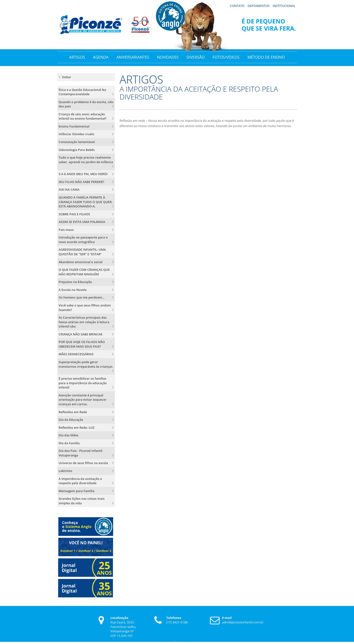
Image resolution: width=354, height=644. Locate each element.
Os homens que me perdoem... (82, 297)
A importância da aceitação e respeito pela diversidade (80, 480)
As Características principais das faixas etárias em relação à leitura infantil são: (84, 321)
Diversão (196, 56)
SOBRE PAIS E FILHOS (74, 213)
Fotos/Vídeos (226, 56)
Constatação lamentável (77, 141)
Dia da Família (69, 442)
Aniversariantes (133, 56)
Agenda (101, 56)
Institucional (284, 5)
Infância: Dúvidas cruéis (76, 133)
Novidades (168, 56)
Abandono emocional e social (80, 261)
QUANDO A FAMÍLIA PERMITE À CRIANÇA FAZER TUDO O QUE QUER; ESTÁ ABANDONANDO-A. (86, 201)
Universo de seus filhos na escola (83, 462)
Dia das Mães (69, 434)
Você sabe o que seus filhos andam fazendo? (85, 307)
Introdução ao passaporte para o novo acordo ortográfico (83, 239)
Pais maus (66, 229)
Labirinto (65, 470)
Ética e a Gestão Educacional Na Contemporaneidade (82, 91)
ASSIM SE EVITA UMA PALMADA (82, 221)
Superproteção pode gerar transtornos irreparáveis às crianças (86, 364)
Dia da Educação (71, 419)
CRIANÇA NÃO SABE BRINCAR (80, 333)
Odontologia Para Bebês (77, 149)
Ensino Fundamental (74, 126)
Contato (237, 5)
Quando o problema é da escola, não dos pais (86, 103)
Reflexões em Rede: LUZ (77, 427)
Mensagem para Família (77, 490)
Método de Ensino (266, 56)
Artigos (77, 56)
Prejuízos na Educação (75, 281)
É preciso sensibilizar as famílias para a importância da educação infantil (83, 382)
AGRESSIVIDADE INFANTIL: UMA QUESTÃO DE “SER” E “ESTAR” (82, 251)
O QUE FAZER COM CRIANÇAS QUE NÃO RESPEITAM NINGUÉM (84, 271)
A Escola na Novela (73, 289)
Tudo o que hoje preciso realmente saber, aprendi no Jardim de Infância (86, 159)
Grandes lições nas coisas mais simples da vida (82, 500)
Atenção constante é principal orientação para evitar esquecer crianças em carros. (83, 399)
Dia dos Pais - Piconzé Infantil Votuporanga (80, 452)
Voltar (66, 76)
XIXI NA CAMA (69, 189)
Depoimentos (259, 5)
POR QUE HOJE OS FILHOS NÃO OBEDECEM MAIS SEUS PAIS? (82, 343)
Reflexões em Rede (73, 411)
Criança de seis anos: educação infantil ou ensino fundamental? (83, 116)
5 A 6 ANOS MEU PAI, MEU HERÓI (83, 173)
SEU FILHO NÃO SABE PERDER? (81, 181)
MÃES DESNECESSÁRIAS (76, 354)
